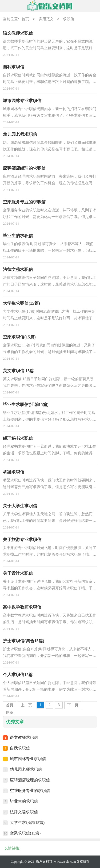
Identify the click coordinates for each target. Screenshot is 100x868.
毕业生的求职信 (24, 801)
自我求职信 (20, 748)
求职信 (69, 19)
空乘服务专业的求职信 (30, 791)
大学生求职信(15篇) (27, 823)
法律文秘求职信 (24, 812)
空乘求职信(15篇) (25, 833)
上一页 (26, 705)
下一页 (73, 705)
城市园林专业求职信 (28, 759)
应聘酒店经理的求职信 (30, 780)
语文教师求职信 (24, 737)
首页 (25, 19)
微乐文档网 (44, 862)
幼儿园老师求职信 (26, 769)
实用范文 (46, 19)
